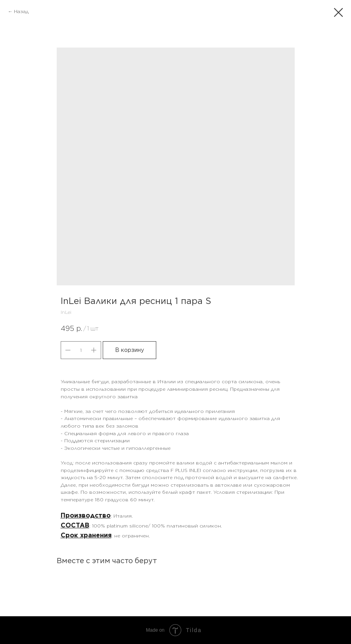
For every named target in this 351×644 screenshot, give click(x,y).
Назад (21, 11)
